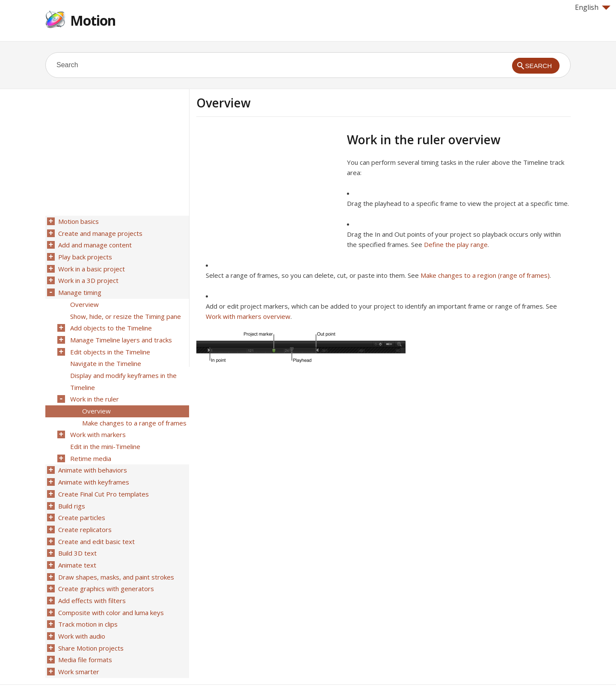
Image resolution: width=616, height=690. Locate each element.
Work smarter (78, 644)
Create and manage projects (99, 232)
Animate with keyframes (93, 466)
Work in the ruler (94, 388)
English (593, 7)
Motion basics (78, 221)
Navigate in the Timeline (105, 355)
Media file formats (84, 633)
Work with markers (97, 422)
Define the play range (456, 244)
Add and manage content (94, 244)
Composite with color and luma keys (110, 589)
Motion (93, 20)
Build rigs (71, 488)
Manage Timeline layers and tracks (120, 333)
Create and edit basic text (96, 522)
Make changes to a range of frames (133, 410)
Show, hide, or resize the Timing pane (125, 310)
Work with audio (81, 611)
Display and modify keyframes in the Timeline (123, 372)
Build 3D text (77, 533)
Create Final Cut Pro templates (103, 477)
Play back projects (84, 255)
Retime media (90, 444)
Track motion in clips (87, 600)
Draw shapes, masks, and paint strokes (115, 555)
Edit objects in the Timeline (109, 344)
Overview (84, 299)
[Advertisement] (268, 192)
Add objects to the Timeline (110, 321)
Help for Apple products (76, 669)
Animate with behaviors (92, 455)
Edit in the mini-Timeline (104, 433)
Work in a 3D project (87, 277)
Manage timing (79, 288)
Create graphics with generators (105, 566)
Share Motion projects (90, 622)
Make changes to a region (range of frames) (485, 275)
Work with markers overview (248, 316)
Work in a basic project (91, 266)
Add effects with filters (91, 577)
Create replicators (84, 511)
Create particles (81, 500)
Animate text (76, 544)
